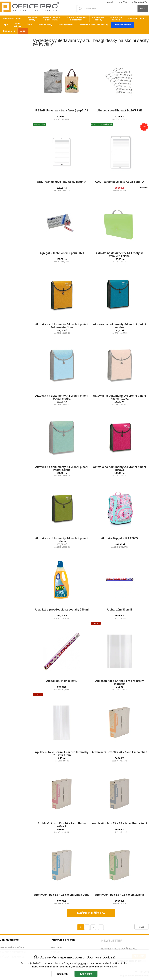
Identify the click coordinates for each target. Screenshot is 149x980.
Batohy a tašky (45, 25)
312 (101, 927)
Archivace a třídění (12, 19)
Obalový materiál (66, 25)
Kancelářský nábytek (116, 19)
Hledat (143, 9)
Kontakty (57, 948)
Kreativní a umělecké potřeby (94, 25)
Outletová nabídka (122, 25)
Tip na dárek (9, 31)
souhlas (82, 963)
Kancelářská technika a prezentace (76, 19)
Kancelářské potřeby (98, 19)
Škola (29, 25)
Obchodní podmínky (12, 948)
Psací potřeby (17, 25)
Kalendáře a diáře (136, 19)
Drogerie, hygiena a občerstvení (52, 19)
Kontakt (110, 2)
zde (115, 967)
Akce (23, 31)
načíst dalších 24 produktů (91, 914)
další (142, 927)
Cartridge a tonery (32, 19)
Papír (5, 25)
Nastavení (63, 974)
